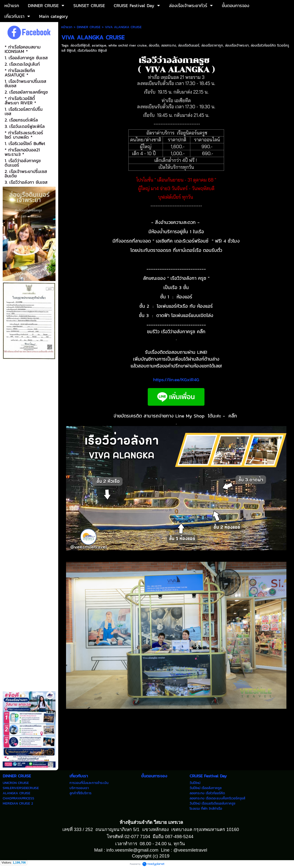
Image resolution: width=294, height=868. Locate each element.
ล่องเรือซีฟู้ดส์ (80, 45)
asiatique (99, 45)
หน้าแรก (67, 27)
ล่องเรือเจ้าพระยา (237, 45)
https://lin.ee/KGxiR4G (176, 379)
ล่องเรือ (154, 45)
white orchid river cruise (128, 45)
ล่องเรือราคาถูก (212, 45)
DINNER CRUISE (89, 27)
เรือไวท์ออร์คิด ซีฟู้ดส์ (92, 51)
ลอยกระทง (169, 45)
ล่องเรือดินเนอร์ (189, 45)
